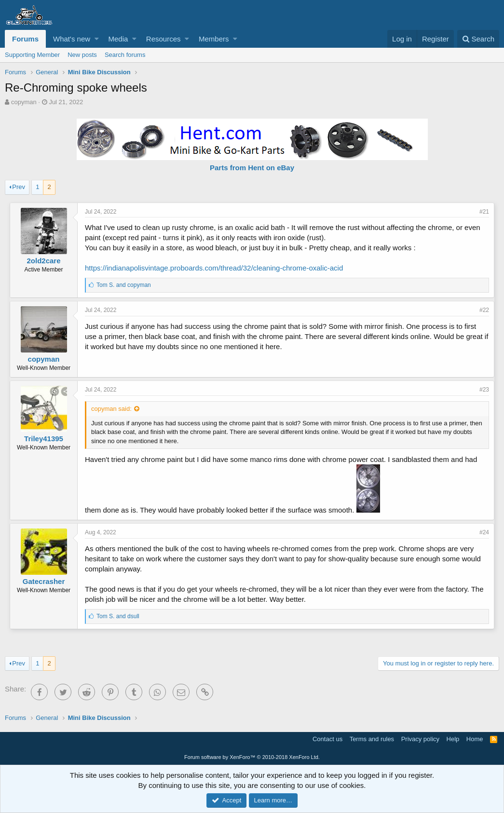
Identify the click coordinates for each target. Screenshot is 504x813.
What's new (72, 39)
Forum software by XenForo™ (252, 757)
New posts (82, 55)
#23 (484, 390)
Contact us (327, 739)
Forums (25, 39)
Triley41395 (44, 439)
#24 (484, 532)
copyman (24, 102)
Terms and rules (372, 739)
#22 (484, 310)
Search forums (125, 55)
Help (453, 739)
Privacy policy (420, 739)
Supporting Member (32, 55)
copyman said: (111, 409)
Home (475, 739)
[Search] (478, 39)
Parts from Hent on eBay (252, 168)
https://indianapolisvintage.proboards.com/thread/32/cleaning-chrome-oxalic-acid (214, 268)
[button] (97, 39)
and (124, 285)
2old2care (43, 261)
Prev (19, 187)
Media (118, 39)
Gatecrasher (44, 581)
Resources (163, 39)
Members (214, 39)
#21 (484, 212)
